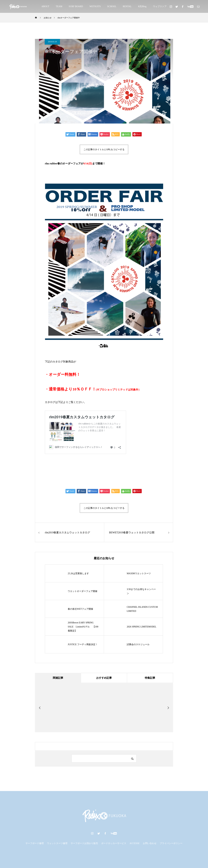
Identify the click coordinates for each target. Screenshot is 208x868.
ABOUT (45, 6)
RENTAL (127, 6)
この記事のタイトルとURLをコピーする (104, 149)
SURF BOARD (76, 6)
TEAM (59, 6)
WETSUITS (95, 6)
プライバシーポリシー (171, 843)
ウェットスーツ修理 (57, 843)
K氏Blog (142, 6)
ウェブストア (160, 6)
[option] (60, 707)
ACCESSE (134, 843)
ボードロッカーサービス (114, 843)
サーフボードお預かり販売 (84, 843)
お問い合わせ (150, 843)
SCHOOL (112, 6)
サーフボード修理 (35, 843)
